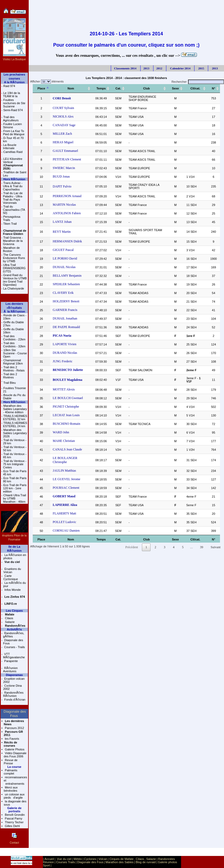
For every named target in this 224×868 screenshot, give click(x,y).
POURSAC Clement (66, 488)
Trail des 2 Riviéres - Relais (14, 369)
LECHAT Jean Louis (66, 415)
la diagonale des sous (15, 803)
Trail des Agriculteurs (11, 119)
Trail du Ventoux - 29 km (15, 442)
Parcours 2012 (14, 728)
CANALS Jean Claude (67, 449)
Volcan (103, 859)
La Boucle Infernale (10, 146)
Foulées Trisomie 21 (15, 390)
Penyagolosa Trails (12, 218)
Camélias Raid (13, 152)
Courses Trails (65, 862)
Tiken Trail (10, 224)
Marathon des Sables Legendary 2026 (15, 433)
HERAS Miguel (63, 142)
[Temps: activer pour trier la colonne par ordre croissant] (101, 89)
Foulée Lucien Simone (12, 126)
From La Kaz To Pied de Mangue (14, 133)
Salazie (9, 622)
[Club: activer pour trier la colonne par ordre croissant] (146, 89)
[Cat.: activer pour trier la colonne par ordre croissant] (118, 89)
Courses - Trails (14, 647)
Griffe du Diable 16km (14, 331)
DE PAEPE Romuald (67, 327)
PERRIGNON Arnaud (67, 196)
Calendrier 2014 (180, 68)
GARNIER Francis (65, 310)
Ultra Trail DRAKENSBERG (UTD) (14, 268)
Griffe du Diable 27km (14, 324)
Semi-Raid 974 (13, 110)
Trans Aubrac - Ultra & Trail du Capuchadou (13, 186)
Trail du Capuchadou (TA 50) (14, 210)
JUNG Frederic (63, 361)
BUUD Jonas (61, 176)
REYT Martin (62, 232)
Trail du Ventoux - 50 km (15, 449)
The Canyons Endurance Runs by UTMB (14, 258)
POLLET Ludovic (65, 522)
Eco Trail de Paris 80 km (15, 480)
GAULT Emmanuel (65, 151)
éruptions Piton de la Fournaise (14, 536)
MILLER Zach (63, 134)
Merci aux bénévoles (11, 789)
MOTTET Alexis (64, 389)
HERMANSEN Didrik (67, 241)
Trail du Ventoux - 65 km (15, 456)
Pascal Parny (13, 818)
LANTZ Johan (62, 222)
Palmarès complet (11, 772)
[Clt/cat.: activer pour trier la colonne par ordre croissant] (195, 89)
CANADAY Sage (64, 125)
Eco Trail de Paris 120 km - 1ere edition (15, 488)
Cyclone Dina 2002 (12, 687)
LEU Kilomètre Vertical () (13, 164)
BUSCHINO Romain (67, 424)
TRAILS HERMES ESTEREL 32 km (15, 418)
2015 (201, 68)
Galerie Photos (14, 749)
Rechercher (198, 82)
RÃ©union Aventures (10, 670)
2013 (146, 68)
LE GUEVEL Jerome (67, 479)
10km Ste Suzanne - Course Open (15, 353)
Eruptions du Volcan (12, 570)
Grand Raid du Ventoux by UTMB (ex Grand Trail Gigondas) (15, 280)
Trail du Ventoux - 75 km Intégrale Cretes (15, 464)
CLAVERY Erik (63, 293)
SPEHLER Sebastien (66, 284)
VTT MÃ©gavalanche (14, 656)
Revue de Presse (11, 762)
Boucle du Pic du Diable (14, 397)
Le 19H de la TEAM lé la (11, 95)
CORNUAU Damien (66, 531)
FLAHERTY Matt (65, 513)
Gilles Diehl (12, 826)
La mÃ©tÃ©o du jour (14, 584)
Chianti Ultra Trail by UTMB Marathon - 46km (14, 498)
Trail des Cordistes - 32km (14, 345)
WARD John (61, 432)
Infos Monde (12, 590)
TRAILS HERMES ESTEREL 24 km (15, 424)
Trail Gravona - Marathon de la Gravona (13, 241)
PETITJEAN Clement (67, 159)
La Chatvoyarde (14, 288)
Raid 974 (9, 86)
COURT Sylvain (63, 108)
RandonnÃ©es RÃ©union (13, 694)
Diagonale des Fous (13, 642)
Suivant (216, 547)
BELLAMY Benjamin (67, 276)
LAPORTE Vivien (65, 344)
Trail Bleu (10, 383)
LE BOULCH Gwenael (68, 398)
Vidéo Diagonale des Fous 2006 (15, 755)
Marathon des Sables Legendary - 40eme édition (15, 409)
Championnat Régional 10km (13, 362)
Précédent (132, 547)
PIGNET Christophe (66, 407)
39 (201, 547)
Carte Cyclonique (10, 577)
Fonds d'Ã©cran (14, 700)
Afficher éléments (46, 81)
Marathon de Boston (11, 249)
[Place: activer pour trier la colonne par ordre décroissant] (41, 89)
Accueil (49, 859)
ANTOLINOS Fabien (67, 213)
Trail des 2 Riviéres (10, 376)
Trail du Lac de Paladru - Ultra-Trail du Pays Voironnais (13, 198)
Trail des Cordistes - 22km (14, 338)
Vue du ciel (64, 859)
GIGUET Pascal (63, 250)
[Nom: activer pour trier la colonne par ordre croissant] (71, 89)
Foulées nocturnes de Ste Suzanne (14, 103)
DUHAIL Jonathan (65, 318)
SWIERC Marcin (64, 168)
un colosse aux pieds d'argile (14, 796)
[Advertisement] (126, 12)
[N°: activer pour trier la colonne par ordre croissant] (213, 89)
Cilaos (9, 618)
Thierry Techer (14, 822)
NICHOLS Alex (63, 117)
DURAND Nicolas (65, 353)
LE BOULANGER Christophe (65, 460)
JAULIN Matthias (65, 471)
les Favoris (12, 739)
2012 (159, 68)
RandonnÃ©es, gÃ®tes (14, 635)
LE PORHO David (65, 258)
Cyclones (90, 859)
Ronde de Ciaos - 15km (15, 317)
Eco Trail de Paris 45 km (15, 473)
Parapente (11, 661)
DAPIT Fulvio (62, 186)
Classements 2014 (125, 68)
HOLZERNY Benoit (66, 301)
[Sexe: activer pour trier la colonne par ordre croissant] (175, 89)
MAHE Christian (64, 441)
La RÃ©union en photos (15, 557)
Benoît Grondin (14, 815)
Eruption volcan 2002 (14, 680)
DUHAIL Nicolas (64, 267)
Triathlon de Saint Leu (15, 174)
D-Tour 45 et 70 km (13, 140)
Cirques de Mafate (122, 859)
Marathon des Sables (120, 862)
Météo (78, 859)
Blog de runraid (146, 862)
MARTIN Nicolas (64, 205)
